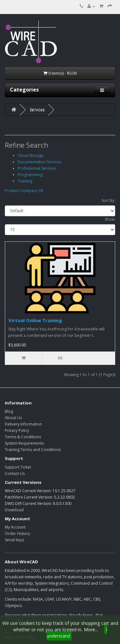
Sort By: (108, 200)
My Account (15, 527)
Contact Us (15, 474)
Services (37, 110)
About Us (13, 418)
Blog (9, 411)
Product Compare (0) (24, 191)
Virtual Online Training (35, 320)
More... (91, 629)
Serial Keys (14, 540)
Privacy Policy (17, 430)
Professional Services (37, 168)
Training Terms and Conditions (33, 450)
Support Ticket (18, 467)
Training (25, 181)
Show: (110, 219)
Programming (30, 175)
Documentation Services (40, 162)
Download (14, 510)
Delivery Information (23, 424)
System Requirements (24, 443)
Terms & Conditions (23, 437)
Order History (17, 533)
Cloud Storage (31, 155)
